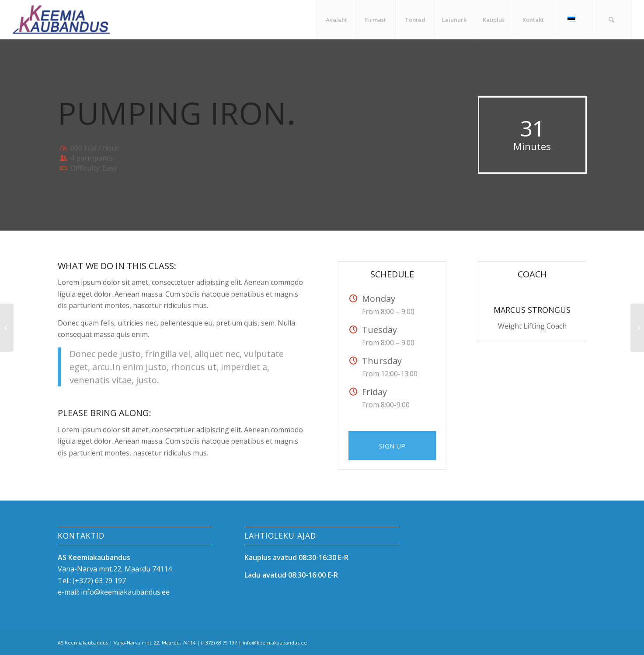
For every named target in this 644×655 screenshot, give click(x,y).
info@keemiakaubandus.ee (125, 592)
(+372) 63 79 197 (99, 581)
